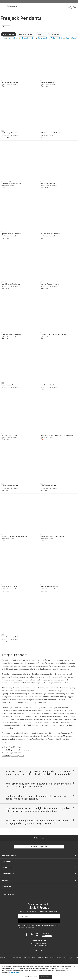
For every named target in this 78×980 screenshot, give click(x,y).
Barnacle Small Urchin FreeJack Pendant (15, 537)
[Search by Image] (70, 7)
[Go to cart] (75, 7)
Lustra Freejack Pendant (10, 487)
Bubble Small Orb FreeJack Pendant (52, 537)
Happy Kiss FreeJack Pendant (11, 184)
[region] (39, 972)
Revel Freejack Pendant (48, 184)
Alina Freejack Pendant (48, 487)
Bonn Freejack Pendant (48, 386)
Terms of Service (26, 943)
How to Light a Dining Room (13, 757)
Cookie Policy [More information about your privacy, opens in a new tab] (15, 973)
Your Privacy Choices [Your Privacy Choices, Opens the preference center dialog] (31, 977)
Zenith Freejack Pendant (10, 638)
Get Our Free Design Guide (39, 862)
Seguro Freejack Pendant (10, 83)
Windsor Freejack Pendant (49, 587)
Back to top (39, 853)
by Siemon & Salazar (8, 186)
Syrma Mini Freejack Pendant (11, 234)
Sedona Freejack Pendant (10, 436)
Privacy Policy (55, 941)
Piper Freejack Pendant (48, 83)
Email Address (24, 932)
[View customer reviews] (47, 950)
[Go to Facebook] (27, 950)
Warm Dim (7, 27)
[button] (3, 7)
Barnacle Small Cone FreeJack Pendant (53, 335)
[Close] (75, 967)
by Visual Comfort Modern (10, 86)
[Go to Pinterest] (32, 950)
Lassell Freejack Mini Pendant (11, 285)
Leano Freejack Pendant (10, 386)
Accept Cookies (46, 977)
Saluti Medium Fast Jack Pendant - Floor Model (57, 436)
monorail (30, 714)
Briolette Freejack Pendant (50, 285)
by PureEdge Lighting (47, 136)
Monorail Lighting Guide (12, 754)
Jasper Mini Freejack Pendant (50, 234)
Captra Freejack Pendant (10, 134)
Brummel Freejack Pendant (11, 587)
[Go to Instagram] (38, 950)
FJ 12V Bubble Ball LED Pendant (51, 134)
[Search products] (66, 7)
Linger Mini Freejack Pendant (11, 335)
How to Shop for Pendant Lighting (16, 751)
